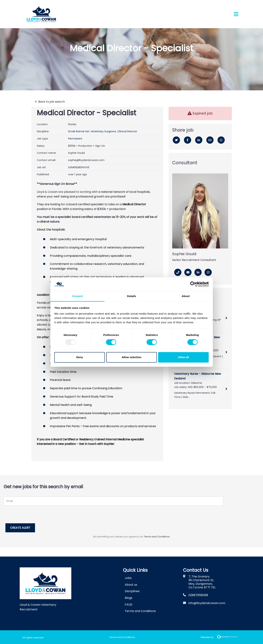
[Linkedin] (199, 140)
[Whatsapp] (221, 140)
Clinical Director (127, 131)
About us (131, 584)
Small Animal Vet (79, 131)
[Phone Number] (178, 272)
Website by (221, 637)
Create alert (21, 527)
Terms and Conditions (157, 536)
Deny (80, 357)
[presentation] (31, 513)
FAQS (129, 604)
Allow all (183, 357)
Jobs (128, 577)
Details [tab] (132, 296)
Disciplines (132, 591)
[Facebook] (188, 140)
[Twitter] (176, 140)
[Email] (210, 140)
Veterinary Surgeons (103, 131)
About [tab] (186, 296)
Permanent (75, 139)
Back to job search (52, 102)
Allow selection (131, 357)
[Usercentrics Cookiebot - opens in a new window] (193, 284)
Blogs (129, 597)
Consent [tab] (77, 296)
